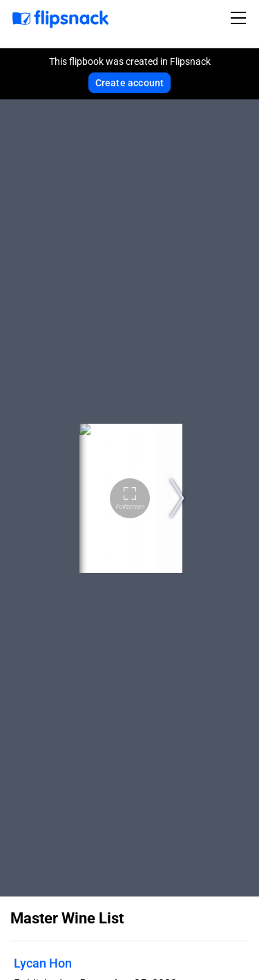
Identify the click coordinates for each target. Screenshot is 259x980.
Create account (130, 83)
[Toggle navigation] (240, 18)
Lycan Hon (43, 963)
